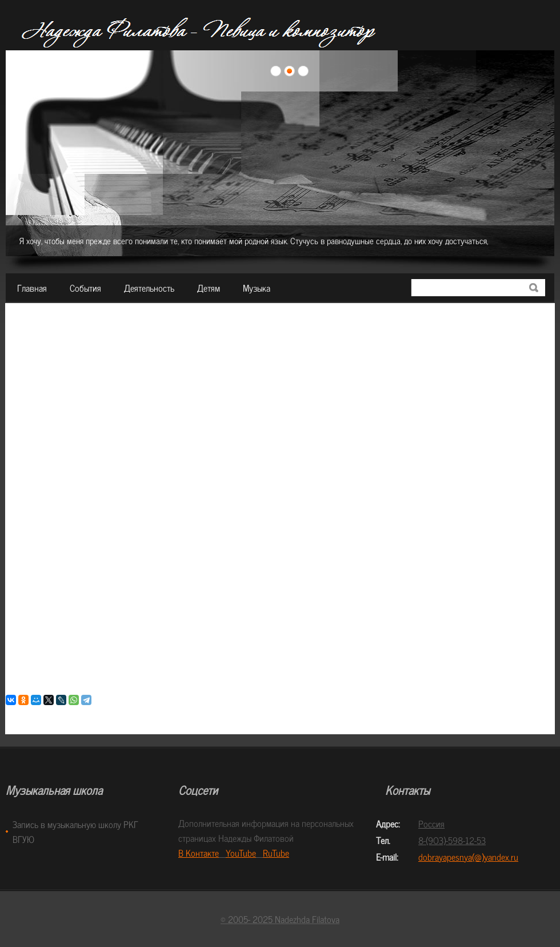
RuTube (276, 853)
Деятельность (149, 288)
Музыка (257, 288)
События (85, 288)
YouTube (241, 853)
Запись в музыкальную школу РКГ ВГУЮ (75, 831)
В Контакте (199, 853)
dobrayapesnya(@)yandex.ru (468, 857)
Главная (32, 288)
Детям (209, 288)
